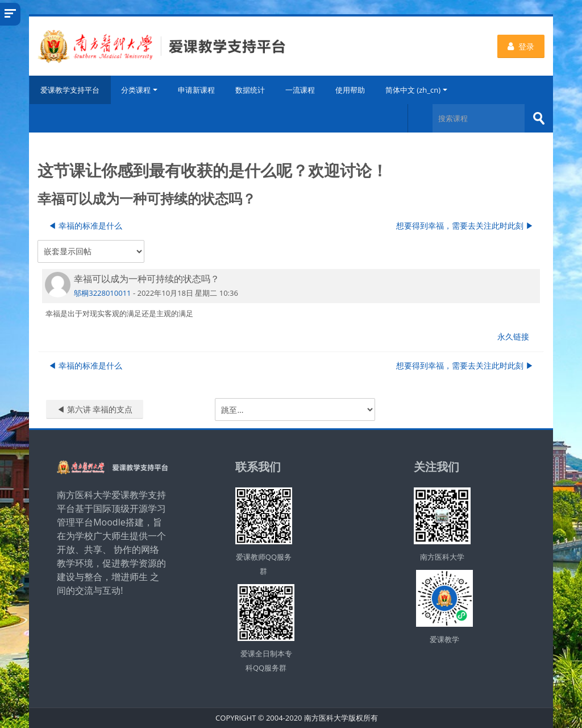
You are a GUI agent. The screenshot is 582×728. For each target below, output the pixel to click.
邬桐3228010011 (102, 292)
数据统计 (250, 90)
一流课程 (300, 90)
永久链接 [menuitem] (513, 336)
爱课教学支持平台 (70, 90)
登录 (521, 46)
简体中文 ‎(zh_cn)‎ (416, 90)
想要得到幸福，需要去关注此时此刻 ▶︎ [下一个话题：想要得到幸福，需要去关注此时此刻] (465, 226)
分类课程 (139, 90)
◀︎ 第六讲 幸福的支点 (95, 409)
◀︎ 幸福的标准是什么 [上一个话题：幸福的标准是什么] (85, 226)
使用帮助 (350, 90)
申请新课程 (196, 90)
